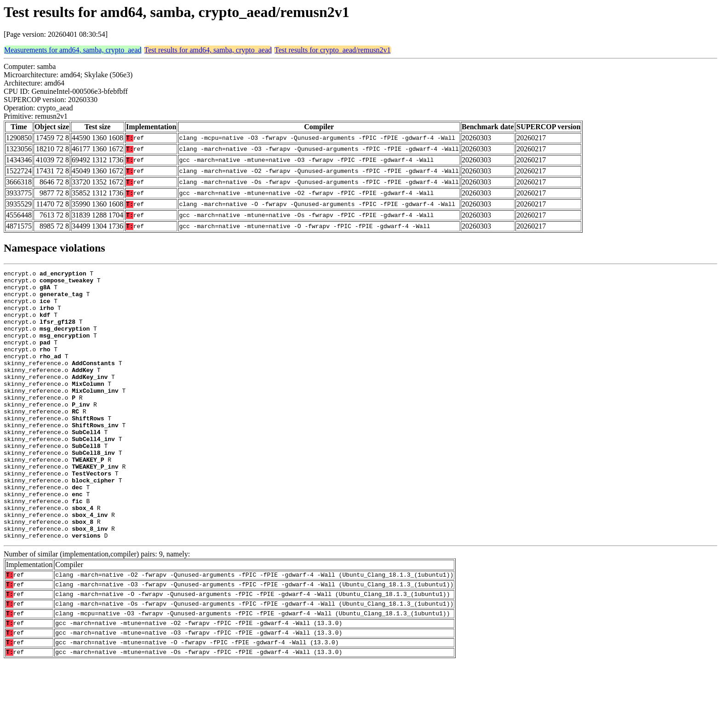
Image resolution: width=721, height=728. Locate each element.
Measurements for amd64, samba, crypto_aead (73, 50)
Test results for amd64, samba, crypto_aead (208, 50)
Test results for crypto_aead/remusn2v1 (333, 50)
